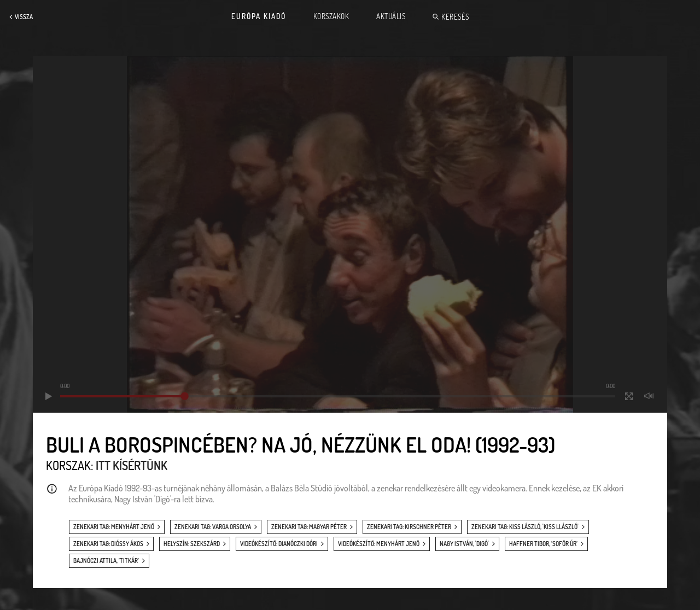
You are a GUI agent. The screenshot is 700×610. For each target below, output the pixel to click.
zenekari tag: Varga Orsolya (213, 527)
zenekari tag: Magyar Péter (309, 527)
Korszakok (331, 16)
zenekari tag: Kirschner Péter (409, 527)
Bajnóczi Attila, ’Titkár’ (106, 561)
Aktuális (391, 16)
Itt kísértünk (132, 465)
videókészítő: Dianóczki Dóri (279, 544)
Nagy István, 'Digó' (464, 544)
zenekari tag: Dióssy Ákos (108, 544)
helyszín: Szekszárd (192, 544)
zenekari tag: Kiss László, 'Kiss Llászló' (525, 527)
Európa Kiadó (259, 16)
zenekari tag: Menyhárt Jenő (114, 527)
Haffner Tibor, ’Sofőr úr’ (543, 544)
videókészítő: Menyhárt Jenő (379, 544)
